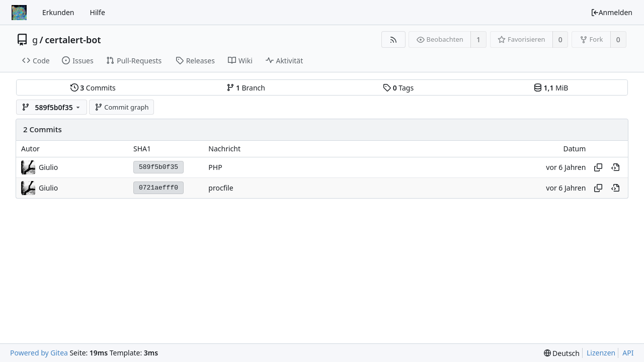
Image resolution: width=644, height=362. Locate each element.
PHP (215, 167)
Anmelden (612, 12)
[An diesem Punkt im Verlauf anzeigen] (615, 167)
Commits (93, 88)
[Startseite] (19, 13)
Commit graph (122, 107)
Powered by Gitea (39, 353)
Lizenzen (601, 353)
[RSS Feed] (393, 39)
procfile (221, 188)
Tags (398, 88)
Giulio (48, 167)
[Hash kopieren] (598, 167)
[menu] (562, 353)
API (628, 353)
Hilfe (98, 12)
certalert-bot (73, 40)
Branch (246, 88)
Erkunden (58, 12)
